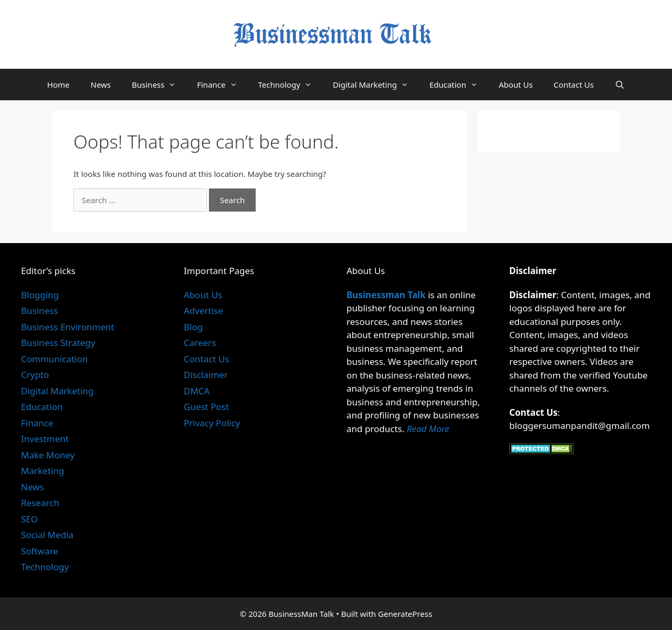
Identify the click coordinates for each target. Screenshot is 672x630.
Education (459, 85)
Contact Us (574, 85)
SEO (29, 519)
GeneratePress (405, 614)
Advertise (203, 311)
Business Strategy (58, 343)
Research (40, 503)
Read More (428, 429)
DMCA (197, 391)
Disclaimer (206, 375)
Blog (193, 327)
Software (40, 551)
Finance (222, 85)
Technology (290, 85)
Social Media (47, 535)
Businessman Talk (386, 295)
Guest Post (206, 407)
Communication (54, 359)
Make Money (48, 455)
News (101, 85)
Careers (200, 343)
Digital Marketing (376, 85)
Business (159, 85)
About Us (516, 85)
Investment (45, 439)
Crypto (35, 375)
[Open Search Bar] (620, 85)
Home (59, 85)
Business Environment (67, 327)
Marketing (43, 471)
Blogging (40, 295)
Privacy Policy (212, 423)
